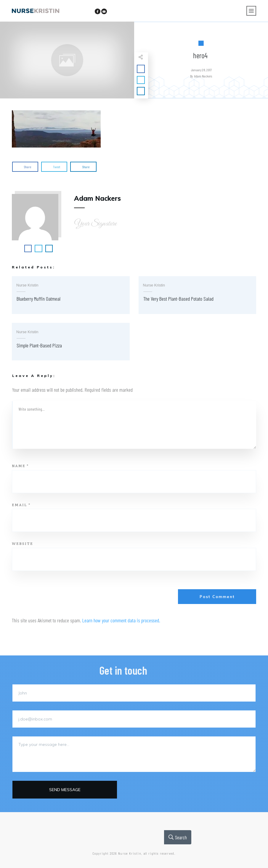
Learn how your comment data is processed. (121, 620)
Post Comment (217, 597)
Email (21, 505)
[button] (56, 129)
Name (20, 466)
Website (23, 543)
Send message (65, 790)
